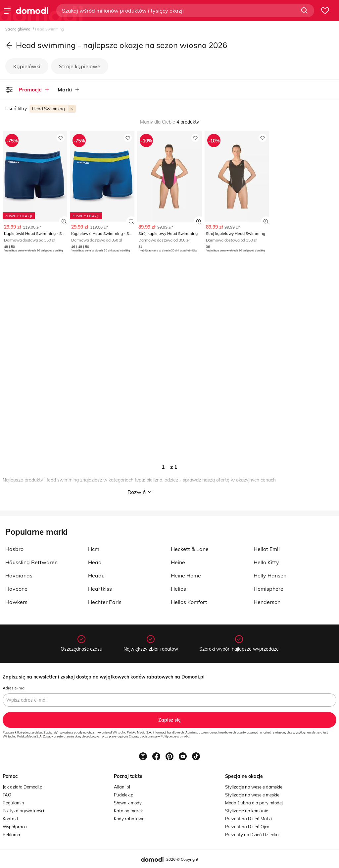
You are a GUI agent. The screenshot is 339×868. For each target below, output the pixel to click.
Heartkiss (100, 589)
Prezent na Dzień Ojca (247, 827)
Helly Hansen (270, 575)
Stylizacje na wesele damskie (254, 787)
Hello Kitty (266, 562)
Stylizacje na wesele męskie (252, 795)
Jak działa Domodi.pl (23, 787)
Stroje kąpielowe (80, 66)
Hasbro (14, 549)
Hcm (94, 549)
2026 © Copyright (182, 859)
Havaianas (19, 575)
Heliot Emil (267, 549)
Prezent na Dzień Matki (248, 819)
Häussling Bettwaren (31, 562)
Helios (178, 589)
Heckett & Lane (190, 549)
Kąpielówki (27, 66)
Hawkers (16, 602)
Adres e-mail (15, 688)
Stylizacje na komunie (247, 811)
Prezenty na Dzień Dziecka (252, 835)
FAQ (7, 795)
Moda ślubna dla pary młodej (254, 803)
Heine (178, 562)
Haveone (16, 589)
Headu (96, 575)
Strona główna (18, 29)
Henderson (267, 602)
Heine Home (186, 575)
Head (95, 562)
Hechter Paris (105, 602)
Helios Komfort (189, 602)
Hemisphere (268, 589)
